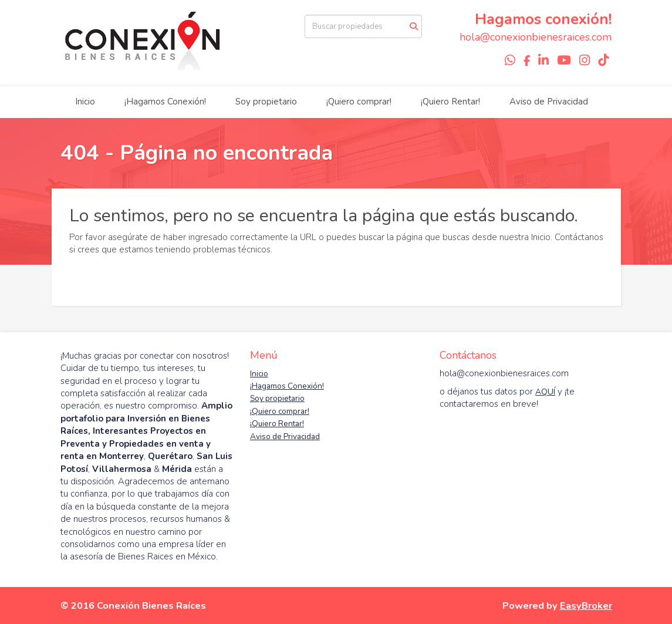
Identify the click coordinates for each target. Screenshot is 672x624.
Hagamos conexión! (543, 19)
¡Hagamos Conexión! (165, 102)
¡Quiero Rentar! (450, 102)
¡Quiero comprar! (359, 102)
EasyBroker (586, 606)
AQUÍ (545, 392)
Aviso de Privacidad (549, 102)
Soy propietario (266, 102)
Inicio (85, 102)
